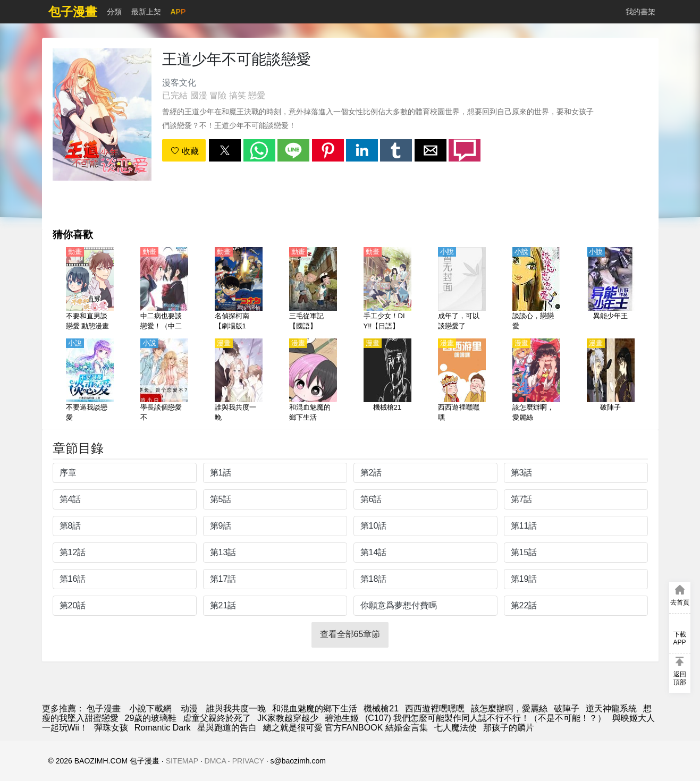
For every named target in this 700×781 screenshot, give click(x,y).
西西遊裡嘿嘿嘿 (435, 708)
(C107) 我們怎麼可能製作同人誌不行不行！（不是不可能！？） (486, 718)
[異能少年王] (611, 290)
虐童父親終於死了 (217, 718)
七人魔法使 (456, 728)
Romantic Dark (163, 728)
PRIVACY (248, 761)
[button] (225, 150)
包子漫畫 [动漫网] (104, 708)
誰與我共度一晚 (236, 708)
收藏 (184, 151)
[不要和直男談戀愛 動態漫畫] (90, 290)
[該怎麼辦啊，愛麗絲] (536, 381)
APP (178, 12)
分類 (114, 12)
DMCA (215, 761)
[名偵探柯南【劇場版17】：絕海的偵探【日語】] (239, 290)
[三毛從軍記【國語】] (313, 290)
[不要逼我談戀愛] (90, 381)
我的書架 (640, 12)
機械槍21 (381, 708)
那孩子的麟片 (509, 728)
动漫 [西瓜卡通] (189, 708)
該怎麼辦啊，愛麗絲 (509, 708)
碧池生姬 (342, 718)
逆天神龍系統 (611, 708)
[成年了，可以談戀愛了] (462, 290)
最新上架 (146, 12)
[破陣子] (611, 381)
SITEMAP (182, 761)
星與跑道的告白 (227, 728)
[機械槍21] (387, 381)
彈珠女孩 (111, 728)
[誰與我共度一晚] (239, 381)
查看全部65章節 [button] (350, 634)
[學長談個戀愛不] (164, 381)
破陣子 (567, 708)
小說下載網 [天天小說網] (150, 708)
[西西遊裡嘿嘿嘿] (462, 381)
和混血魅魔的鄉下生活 (315, 708)
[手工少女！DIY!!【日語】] (387, 290)
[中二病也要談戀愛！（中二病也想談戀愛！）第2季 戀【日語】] (164, 290)
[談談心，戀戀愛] (536, 290)
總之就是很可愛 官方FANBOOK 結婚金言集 (345, 728)
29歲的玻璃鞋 (151, 718)
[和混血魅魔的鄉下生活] (313, 381)
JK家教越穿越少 (288, 718)
